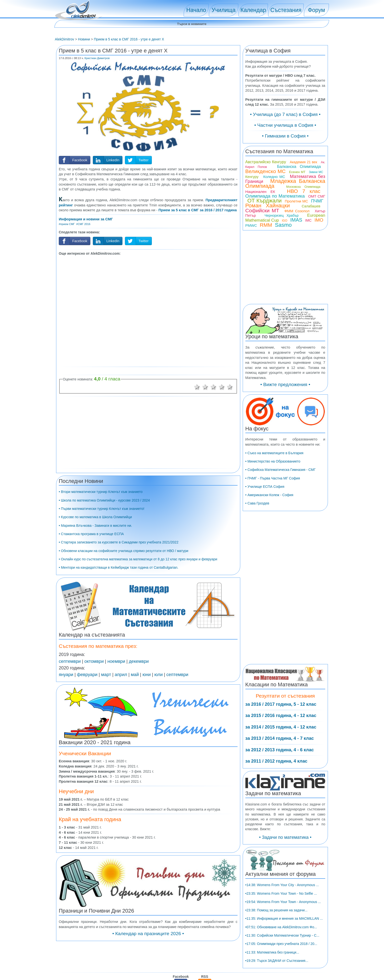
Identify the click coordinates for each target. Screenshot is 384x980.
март (106, 675)
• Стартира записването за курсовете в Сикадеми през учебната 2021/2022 (119, 542)
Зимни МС (316, 217)
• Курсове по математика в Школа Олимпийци (95, 517)
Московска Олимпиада (303, 232)
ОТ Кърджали (264, 246)
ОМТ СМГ (317, 241)
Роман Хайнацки (268, 251)
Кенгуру (252, 222)
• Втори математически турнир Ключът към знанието (101, 492)
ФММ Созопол (297, 256)
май (135, 675)
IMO (319, 265)
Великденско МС (266, 216)
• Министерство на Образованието (273, 506)
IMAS (296, 265)
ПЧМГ (317, 246)
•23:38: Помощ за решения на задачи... (276, 955)
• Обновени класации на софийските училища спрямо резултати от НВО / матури (124, 551)
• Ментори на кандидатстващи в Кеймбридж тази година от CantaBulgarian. (119, 567)
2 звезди (205, 387)
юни (147, 675)
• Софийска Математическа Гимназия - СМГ (281, 515)
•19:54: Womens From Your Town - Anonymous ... (283, 947)
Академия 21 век (303, 207)
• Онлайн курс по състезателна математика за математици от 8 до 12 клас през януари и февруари (138, 559)
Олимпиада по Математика (275, 241)
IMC (308, 265)
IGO (285, 266)
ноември (116, 661)
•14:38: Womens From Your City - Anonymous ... (282, 930)
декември (139, 661)
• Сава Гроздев (257, 549)
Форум (316, 10)
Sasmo (283, 270)
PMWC (251, 270)
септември (70, 661)
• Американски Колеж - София (269, 540)
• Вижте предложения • (285, 430)
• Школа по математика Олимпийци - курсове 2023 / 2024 (104, 500)
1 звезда (197, 387)
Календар (253, 10)
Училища (224, 10)
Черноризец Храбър (282, 261)
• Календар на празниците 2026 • (148, 934)
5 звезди (230, 387)
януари (66, 675)
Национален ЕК (260, 237)
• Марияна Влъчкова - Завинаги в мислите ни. (95, 526)
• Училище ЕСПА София (265, 532)
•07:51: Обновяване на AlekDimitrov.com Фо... (281, 972)
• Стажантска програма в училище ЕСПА (91, 534)
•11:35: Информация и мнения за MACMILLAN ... (284, 964)
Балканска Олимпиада (299, 212)
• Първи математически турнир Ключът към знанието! (102, 509)
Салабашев (311, 251)
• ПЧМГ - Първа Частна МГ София (273, 523)
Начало (196, 10)
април (121, 675)
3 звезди (213, 387)
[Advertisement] (148, 311)
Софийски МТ (262, 256)
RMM (266, 270)
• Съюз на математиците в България (274, 498)
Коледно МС (274, 222)
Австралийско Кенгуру (266, 207)
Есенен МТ (297, 217)
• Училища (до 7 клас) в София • (285, 133)
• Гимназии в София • (285, 155)
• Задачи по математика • (285, 882)
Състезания (286, 10)
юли (158, 675)
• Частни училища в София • (285, 144)
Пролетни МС (296, 246)
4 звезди (222, 387)
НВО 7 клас (304, 236)
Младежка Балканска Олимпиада (285, 229)
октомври (94, 661)
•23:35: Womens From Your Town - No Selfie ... (281, 939)
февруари (87, 675)
